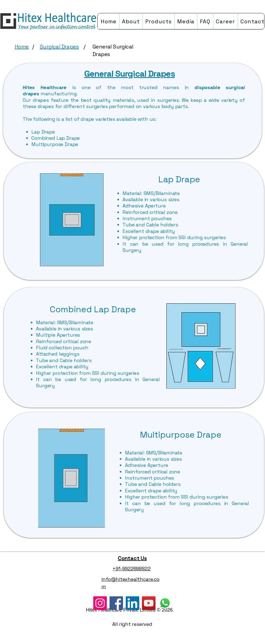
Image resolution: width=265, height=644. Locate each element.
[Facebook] (116, 603)
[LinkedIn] (132, 603)
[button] (158, 21)
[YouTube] (149, 603)
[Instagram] (100, 603)
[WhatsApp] (165, 603)
